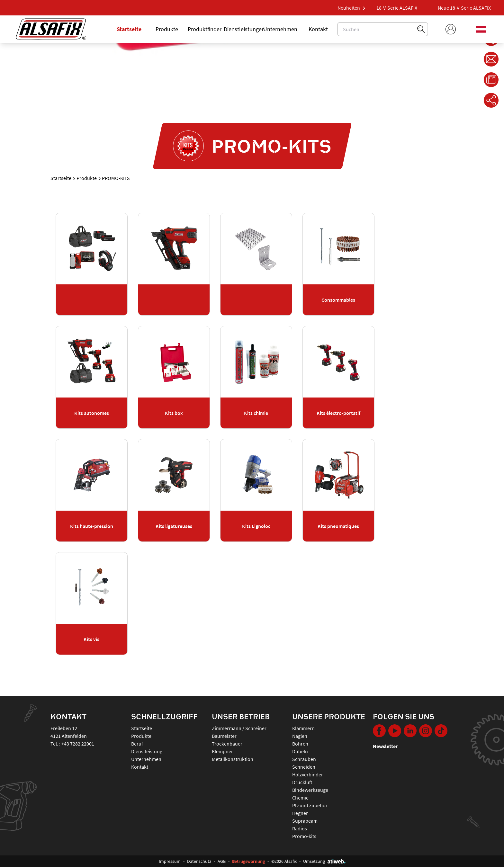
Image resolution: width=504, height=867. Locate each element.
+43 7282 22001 (78, 744)
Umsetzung (324, 861)
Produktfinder (205, 29)
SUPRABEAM (305, 821)
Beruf (137, 744)
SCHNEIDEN (304, 767)
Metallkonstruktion (233, 759)
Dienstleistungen (244, 29)
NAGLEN (300, 736)
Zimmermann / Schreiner (239, 728)
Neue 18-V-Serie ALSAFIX (395, 8)
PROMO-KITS (304, 836)
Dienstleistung (147, 751)
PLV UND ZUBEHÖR (310, 805)
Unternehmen (280, 29)
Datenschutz (199, 861)
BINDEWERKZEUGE (310, 790)
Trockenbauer (227, 744)
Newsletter (385, 746)
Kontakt (318, 29)
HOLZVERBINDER (308, 774)
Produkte (167, 29)
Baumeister (224, 736)
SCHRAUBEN (304, 759)
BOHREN (300, 744)
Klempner (222, 751)
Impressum (170, 861)
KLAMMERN (303, 728)
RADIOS (300, 828)
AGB (222, 861)
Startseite (129, 29)
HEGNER (300, 813)
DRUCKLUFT (302, 782)
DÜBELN (300, 751)
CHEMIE (300, 798)
